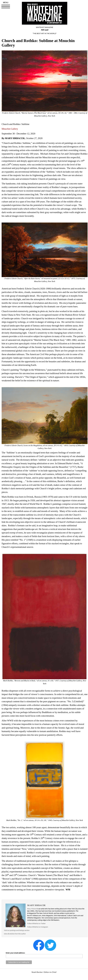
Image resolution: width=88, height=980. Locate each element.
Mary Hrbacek (32, 909)
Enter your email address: (16, 953)
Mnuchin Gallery (10, 129)
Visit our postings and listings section (17, 930)
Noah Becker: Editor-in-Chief (44, 972)
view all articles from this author (15, 934)
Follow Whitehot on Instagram (38, 927)
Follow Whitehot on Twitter (36, 924)
